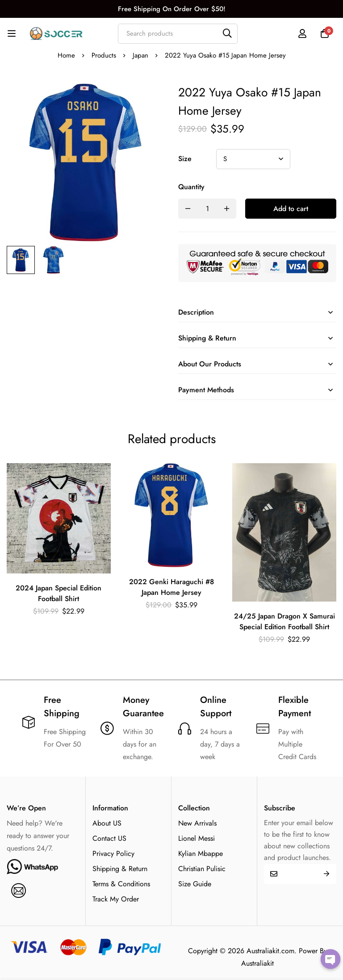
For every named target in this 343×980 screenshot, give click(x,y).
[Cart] (325, 33)
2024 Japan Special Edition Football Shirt (59, 593)
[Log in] (302, 33)
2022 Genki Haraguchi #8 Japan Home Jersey (171, 587)
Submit (326, 874)
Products (104, 55)
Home (66, 55)
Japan (140, 55)
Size (185, 159)
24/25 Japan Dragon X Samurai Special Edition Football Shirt (284, 621)
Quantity (191, 187)
